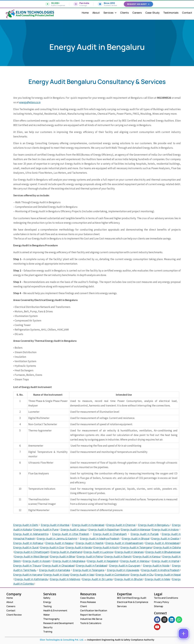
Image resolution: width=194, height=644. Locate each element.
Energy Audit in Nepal (168, 575)
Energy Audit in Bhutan (129, 579)
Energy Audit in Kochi (106, 547)
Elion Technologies (35, 12)
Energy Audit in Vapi (82, 575)
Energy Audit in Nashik (90, 543)
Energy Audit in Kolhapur (28, 543)
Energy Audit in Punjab (145, 534)
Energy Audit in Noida (156, 566)
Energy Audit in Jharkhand (66, 552)
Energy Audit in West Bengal (31, 556)
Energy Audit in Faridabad (92, 566)
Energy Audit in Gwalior (165, 538)
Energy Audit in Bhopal (136, 538)
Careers (137, 13)
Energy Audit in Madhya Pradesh (100, 538)
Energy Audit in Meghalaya (69, 561)
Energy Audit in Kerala (79, 547)
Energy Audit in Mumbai (55, 525)
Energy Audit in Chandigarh (110, 534)
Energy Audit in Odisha (167, 547)
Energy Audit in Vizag (56, 575)
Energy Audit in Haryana (28, 575)
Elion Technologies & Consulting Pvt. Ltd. (62, 640)
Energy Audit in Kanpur (147, 556)
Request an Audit (138, 4)
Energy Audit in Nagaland (103, 561)
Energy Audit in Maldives (65, 579)
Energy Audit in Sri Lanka (97, 579)
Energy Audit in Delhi (26, 525)
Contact (187, 13)
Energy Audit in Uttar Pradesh (71, 534)
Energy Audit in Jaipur (74, 529)
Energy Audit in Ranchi (118, 556)
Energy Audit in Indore (165, 529)
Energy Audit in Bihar (63, 556)
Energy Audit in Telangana (136, 547)
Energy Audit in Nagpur (60, 543)
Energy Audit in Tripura (27, 566)
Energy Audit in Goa (52, 547)
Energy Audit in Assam (37, 561)
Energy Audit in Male (157, 579)
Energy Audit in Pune (46, 529)
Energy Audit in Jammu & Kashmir (57, 538)
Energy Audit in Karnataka (55, 570)
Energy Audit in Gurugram (125, 566)
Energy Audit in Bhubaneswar (163, 552)
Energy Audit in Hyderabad (88, 525)
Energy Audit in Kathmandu (31, 579)
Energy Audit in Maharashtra (31, 534)
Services (110, 13)
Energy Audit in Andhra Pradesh (160, 570)
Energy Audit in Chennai (121, 525)
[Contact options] (184, 634)
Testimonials (171, 13)
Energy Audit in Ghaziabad (58, 566)
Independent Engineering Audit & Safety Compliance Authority (120, 640)
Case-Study (152, 13)
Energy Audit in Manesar (136, 529)
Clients (124, 13)
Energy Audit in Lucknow (98, 552)
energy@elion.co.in (30, 102)
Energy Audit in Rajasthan (104, 529)
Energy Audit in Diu (142, 575)
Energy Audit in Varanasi (129, 552)
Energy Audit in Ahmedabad (162, 543)
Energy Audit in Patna (90, 556)
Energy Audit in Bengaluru (154, 525)
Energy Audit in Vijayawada (123, 570)
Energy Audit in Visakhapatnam (125, 543)
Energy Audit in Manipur (135, 561)
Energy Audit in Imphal (166, 561)
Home (85, 13)
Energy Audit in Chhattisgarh (32, 552)
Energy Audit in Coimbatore (112, 575)
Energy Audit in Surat (26, 547)
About (96, 13)
